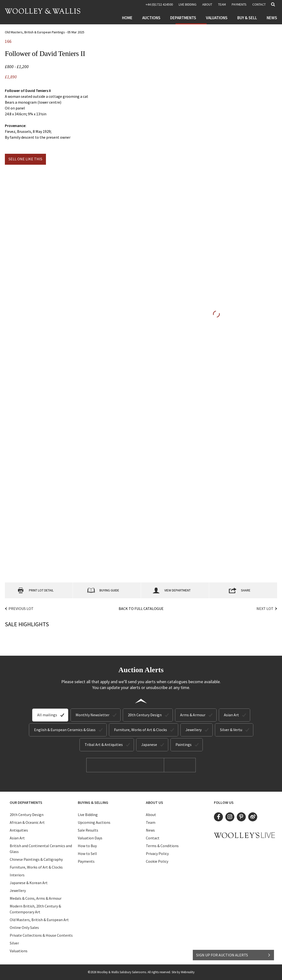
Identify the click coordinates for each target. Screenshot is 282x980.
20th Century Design (145, 715)
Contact (259, 4)
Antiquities (19, 830)
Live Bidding (88, 815)
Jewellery (194, 730)
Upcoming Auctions (94, 822)
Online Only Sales (24, 927)
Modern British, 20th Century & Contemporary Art (35, 909)
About (207, 4)
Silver (14, 943)
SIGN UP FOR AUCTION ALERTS (234, 955)
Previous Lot (21, 608)
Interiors (17, 875)
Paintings (184, 744)
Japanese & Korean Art (29, 883)
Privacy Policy (157, 853)
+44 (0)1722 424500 (159, 4)
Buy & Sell (247, 18)
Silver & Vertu (231, 730)
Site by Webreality (183, 972)
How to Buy (87, 846)
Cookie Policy (157, 861)
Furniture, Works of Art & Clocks (141, 730)
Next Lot (265, 608)
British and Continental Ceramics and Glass (41, 849)
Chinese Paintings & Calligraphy (36, 859)
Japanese (149, 744)
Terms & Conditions (162, 846)
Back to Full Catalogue (141, 608)
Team (222, 4)
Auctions (151, 18)
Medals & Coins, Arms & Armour (36, 898)
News (272, 18)
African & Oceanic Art (27, 822)
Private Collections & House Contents (41, 935)
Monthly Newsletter (93, 715)
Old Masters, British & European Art (39, 920)
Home (127, 18)
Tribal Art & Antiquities (104, 744)
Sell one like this (25, 159)
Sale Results (88, 830)
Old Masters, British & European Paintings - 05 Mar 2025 (45, 32)
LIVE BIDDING (188, 4)
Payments (239, 4)
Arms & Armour (193, 715)
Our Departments (26, 802)
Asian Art (231, 715)
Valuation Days (90, 838)
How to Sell (87, 853)
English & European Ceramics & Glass (65, 730)
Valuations (217, 18)
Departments (183, 18)
